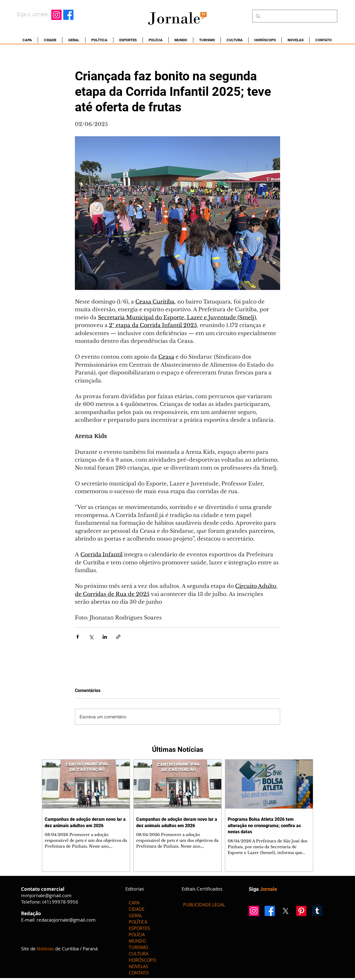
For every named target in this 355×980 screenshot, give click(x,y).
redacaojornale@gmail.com (66, 920)
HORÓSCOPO (142, 960)
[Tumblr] (317, 911)
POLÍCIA (137, 935)
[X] (286, 911)
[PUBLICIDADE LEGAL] (204, 905)
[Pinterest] (301, 911)
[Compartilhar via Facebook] (78, 637)
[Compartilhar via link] (118, 637)
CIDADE (137, 909)
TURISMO (138, 947)
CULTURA (139, 954)
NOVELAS (138, 966)
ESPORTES (139, 928)
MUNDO (137, 941)
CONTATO (139, 973)
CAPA (134, 903)
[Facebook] (68, 15)
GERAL (135, 915)
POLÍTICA (138, 922)
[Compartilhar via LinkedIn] (105, 637)
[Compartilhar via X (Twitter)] (91, 637)
